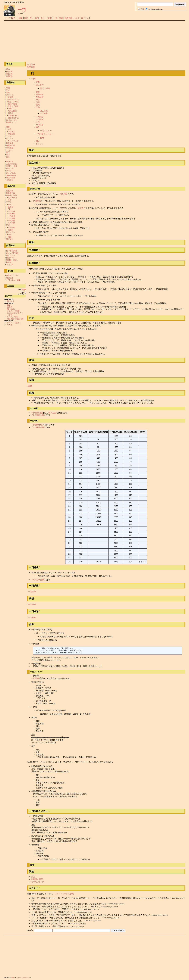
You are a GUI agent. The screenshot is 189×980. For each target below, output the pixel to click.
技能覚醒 (11, 134)
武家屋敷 (10, 148)
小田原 (10, 325)
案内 (14, 18)
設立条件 (40, 85)
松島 (10, 200)
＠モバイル (11, 168)
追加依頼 (10, 278)
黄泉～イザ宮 (13, 102)
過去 (15, 260)
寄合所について (12, 275)
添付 (42, 18)
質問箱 (9, 260)
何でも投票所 (11, 251)
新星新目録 (11, 193)
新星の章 (31, 67)
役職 (38, 105)
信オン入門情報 (12, 253)
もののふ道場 (12, 317)
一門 (22, 10)
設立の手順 (45, 88)
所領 (38, 122)
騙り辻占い (11, 309)
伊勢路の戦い (13, 115)
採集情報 (10, 143)
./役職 (30, 386)
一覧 (55, 18)
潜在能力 (11, 132)
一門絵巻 (40, 125)
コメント (40, 144)
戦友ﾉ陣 (9, 74)
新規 (50, 18)
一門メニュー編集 (13, 280)
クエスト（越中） (14, 323)
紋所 (8, 152)
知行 (8, 157)
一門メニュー (46, 131)
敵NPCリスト (12, 120)
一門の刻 (31, 64)
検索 (61, 18)
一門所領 (11, 214)
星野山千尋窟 (13, 106)
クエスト (10, 138)
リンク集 (10, 265)
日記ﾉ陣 (9, 72)
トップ (8, 18)
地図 (8, 88)
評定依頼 (11, 228)
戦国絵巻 (10, 162)
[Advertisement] (95, 41)
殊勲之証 (52, 413)
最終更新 (68, 18)
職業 (8, 127)
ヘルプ (77, 18)
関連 (38, 141)
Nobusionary (11, 175)
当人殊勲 (44, 111)
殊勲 (38, 107)
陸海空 (11, 109)
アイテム (10, 136)
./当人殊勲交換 (38, 415)
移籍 (38, 102)
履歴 (37, 18)
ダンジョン (11, 95)
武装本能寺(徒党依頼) (16, 319)
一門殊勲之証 (37, 413)
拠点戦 (11, 207)
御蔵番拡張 (11, 145)
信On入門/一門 (38, 882)
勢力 (8, 90)
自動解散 (40, 97)
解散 (38, 92)
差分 (32, 18)
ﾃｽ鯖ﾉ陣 (9, 76)
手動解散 (40, 94)
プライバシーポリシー (23, 978)
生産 (10, 129)
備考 (38, 127)
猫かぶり (11, 301)
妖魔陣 (11, 97)
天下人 (9, 202)
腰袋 (10, 234)
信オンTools (11, 173)
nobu (13, 978)
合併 (38, 100)
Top (19, 14)
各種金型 (10, 180)
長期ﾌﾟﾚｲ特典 (12, 166)
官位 (8, 155)
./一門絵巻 (31, 617)
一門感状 (40, 117)
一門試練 (40, 119)
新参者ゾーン (11, 122)
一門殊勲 (44, 113)
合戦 (8, 92)
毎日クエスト (13, 141)
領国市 (11, 230)
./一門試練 (31, 591)
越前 (9, 305)
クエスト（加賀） (14, 311)
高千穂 (11, 113)
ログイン (85, 18)
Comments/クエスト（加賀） (15, 314)
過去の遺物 (11, 178)
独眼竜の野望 (37, 879)
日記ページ (11, 258)
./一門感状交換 (38, 580)
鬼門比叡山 (12, 198)
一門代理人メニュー (44, 134)
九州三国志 (12, 111)
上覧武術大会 (11, 164)
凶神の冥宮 (12, 104)
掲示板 (9, 262)
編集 (21, 18)
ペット (11, 150)
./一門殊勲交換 (38, 427)
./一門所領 (31, 604)
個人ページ (11, 255)
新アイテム (11, 232)
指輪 (10, 237)
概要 (38, 82)
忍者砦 (10, 307)
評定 (33, 877)
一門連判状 (63, 194)
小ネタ (9, 171)
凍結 (26, 18)
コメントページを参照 (64, 894)
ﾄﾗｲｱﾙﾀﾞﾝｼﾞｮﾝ (14, 99)
